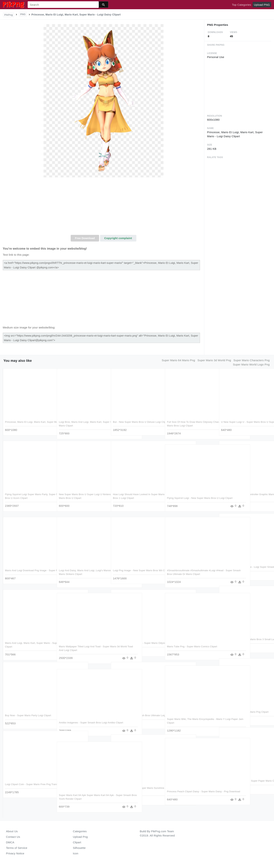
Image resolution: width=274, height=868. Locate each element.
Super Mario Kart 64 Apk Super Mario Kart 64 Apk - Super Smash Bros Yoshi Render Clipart (82, 799)
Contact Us (13, 837)
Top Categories (242, 5)
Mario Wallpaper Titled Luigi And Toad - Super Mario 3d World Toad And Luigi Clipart (80, 650)
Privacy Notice (15, 853)
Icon (76, 853)
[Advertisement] (103, 207)
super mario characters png (251, 360)
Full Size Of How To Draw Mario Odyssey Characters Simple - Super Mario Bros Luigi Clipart (191, 426)
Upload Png (80, 837)
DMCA (10, 842)
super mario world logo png (251, 364)
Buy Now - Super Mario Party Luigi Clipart (28, 715)
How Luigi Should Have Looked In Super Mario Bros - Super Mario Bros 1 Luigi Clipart (135, 498)
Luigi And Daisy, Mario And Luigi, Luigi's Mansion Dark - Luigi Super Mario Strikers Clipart (82, 574)
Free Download (85, 238)
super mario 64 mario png (179, 360)
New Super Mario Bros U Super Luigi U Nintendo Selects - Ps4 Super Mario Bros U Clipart (83, 498)
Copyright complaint (118, 238)
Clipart (77, 842)
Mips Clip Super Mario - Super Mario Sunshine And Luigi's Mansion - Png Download (133, 792)
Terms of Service (17, 848)
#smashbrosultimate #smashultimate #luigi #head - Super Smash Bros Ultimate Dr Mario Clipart (191, 574)
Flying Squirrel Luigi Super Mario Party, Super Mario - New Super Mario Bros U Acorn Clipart (27, 498)
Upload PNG (262, 5)
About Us (12, 831)
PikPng (9, 15)
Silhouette (79, 848)
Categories (80, 831)
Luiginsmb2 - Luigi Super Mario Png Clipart (245, 712)
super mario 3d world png (214, 360)
